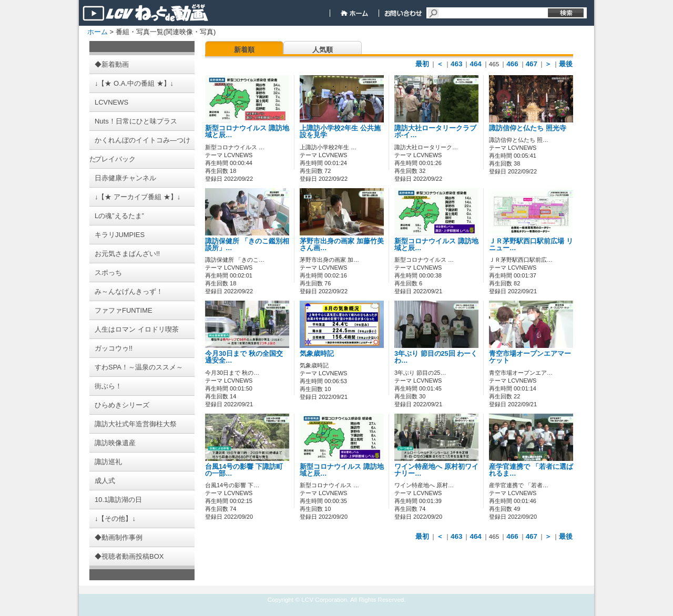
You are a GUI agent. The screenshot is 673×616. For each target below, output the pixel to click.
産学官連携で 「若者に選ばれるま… (531, 470)
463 (456, 64)
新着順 (244, 50)
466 (512, 64)
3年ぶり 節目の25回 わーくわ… (436, 357)
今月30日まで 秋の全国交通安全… (244, 357)
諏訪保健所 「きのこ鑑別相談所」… (247, 245)
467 (532, 64)
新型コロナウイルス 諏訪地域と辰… (247, 132)
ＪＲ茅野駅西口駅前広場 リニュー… (531, 245)
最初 (422, 64)
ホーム (98, 32)
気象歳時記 (324, 354)
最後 (566, 64)
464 (475, 64)
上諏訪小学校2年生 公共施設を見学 (340, 132)
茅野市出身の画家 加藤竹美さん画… (342, 245)
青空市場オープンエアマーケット (530, 357)
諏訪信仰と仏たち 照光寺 (528, 128)
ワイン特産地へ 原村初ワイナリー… (436, 470)
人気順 (323, 50)
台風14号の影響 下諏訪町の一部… (244, 470)
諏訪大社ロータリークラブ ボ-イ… (435, 132)
